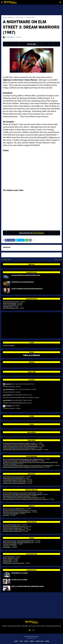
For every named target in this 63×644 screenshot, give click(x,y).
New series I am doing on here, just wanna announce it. (17, 512)
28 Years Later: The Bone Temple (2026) (13, 563)
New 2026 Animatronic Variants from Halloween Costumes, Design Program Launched (25, 499)
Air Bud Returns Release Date (10, 308)
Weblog (47, 641)
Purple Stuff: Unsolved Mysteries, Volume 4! (14, 526)
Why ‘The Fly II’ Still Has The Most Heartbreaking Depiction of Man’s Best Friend (23, 459)
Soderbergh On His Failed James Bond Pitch (14, 483)
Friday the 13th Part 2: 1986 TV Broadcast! (14, 530)
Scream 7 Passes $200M (9, 305)
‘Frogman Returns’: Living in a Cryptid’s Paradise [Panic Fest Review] (20, 445)
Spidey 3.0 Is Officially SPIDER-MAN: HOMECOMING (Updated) (28, 586)
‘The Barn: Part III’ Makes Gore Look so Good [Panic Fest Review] (19, 448)
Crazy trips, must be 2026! (10, 544)
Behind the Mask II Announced (11, 302)
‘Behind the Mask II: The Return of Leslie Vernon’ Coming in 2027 (19, 493)
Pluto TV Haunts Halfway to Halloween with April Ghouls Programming (21, 498)
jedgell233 (8, 384)
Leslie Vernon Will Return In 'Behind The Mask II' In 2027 (26, 275)
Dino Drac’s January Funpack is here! (12, 531)
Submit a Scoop (40, 641)
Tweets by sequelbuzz (9, 345)
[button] (2, 2)
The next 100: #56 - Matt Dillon (11, 514)
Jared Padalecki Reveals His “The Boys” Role (14, 480)
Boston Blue (6, 515)
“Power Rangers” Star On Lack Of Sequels (14, 477)
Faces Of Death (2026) (9, 557)
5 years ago (18, 387)
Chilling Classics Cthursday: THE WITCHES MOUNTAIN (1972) (18, 541)
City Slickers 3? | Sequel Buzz (9, 387)
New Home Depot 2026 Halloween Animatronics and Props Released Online (22, 494)
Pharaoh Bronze (10, 389)
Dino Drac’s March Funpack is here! (12, 525)
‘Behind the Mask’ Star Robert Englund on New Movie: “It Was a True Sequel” (22, 450)
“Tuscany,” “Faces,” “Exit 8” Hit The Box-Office (14, 482)
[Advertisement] (31, 10)
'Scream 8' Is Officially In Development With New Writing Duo (27, 289)
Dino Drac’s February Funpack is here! (12, 528)
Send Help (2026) (7, 562)
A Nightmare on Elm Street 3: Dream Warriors (21, 17)
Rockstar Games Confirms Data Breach (13, 478)
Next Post (58, 259)
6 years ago (37, 397)
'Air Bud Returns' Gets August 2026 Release (22, 282)
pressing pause (7, 547)
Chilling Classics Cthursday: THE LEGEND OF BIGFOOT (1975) (18, 542)
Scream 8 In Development (10, 303)
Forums (26, 641)
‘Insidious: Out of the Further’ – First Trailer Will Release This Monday (20, 461)
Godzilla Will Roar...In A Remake (20, 573)
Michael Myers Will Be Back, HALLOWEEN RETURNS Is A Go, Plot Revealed (18, 397)
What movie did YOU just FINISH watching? (14, 509)
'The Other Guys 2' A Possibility (19, 580)
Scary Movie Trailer (8, 307)
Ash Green (8, 395)
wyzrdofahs (8, 406)
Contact (16, 641)
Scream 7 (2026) (7, 560)
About (21, 641)
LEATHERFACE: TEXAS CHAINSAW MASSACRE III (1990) (14, 403)
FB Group (32, 641)
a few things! (6, 546)
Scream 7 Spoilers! (8, 559)
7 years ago (18, 408)
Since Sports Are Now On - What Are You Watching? (16, 510)
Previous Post (6, 259)
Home (4, 17)
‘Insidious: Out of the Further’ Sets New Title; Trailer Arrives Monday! (20, 446)
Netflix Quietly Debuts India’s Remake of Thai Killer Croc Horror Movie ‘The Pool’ (23, 467)
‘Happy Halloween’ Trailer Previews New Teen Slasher (17, 496)
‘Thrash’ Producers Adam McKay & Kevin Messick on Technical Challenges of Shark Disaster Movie (28, 466)
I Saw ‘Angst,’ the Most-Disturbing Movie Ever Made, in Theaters (19, 443)
